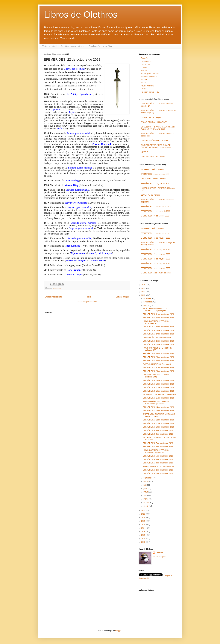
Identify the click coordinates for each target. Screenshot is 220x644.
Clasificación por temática (100, 46)
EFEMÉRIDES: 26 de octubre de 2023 (158, 341)
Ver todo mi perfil (160, 557)
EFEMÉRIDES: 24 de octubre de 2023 (158, 354)
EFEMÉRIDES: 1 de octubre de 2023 (158, 473)
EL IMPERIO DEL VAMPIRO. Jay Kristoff (159, 394)
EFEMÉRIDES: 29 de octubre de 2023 (158, 327)
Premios (144, 89)
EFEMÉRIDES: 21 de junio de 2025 (155, 184)
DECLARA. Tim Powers (150, 195)
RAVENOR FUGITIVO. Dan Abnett (157, 364)
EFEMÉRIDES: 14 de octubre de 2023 (158, 407)
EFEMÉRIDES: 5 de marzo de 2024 (155, 174)
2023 (144, 295)
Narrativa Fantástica (149, 77)
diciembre (148, 298)
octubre (147, 305)
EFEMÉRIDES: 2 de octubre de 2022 (156, 207)
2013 (144, 542)
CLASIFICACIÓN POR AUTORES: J (155, 141)
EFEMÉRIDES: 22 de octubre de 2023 (158, 361)
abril (145, 495)
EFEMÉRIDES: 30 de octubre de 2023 (158, 318)
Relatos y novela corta (150, 92)
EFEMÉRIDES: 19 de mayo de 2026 (155, 264)
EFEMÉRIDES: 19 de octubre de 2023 (158, 380)
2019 (144, 521)
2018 (144, 524)
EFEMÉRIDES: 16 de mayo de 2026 (155, 238)
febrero (146, 503)
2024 (144, 292)
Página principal (49, 46)
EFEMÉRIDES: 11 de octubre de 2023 (158, 423)
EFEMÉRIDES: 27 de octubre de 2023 (158, 334)
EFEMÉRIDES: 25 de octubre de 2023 (158, 344)
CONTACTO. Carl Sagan (151, 117)
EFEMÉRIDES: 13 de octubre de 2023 (158, 411)
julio (145, 485)
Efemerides (57, 288)
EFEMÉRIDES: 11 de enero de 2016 (156, 211)
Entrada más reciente (53, 297)
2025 (144, 288)
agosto (146, 481)
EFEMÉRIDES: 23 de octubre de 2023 (158, 357)
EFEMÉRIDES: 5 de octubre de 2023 (158, 456)
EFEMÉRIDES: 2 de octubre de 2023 (158, 470)
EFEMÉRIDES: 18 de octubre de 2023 (158, 384)
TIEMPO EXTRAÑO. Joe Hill (152, 169)
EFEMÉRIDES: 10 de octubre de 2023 (158, 427)
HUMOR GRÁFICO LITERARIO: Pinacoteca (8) (156, 322)
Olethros (160, 553)
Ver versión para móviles (87, 302)
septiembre (148, 478)
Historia (144, 71)
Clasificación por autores (72, 46)
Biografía (144, 58)
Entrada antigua (122, 297)
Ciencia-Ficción (147, 61)
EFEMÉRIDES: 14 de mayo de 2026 (155, 250)
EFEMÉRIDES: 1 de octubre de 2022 (156, 233)
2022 (144, 510)
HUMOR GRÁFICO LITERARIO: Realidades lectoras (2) (156, 451)
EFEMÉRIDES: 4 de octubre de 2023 (158, 459)
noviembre (148, 302)
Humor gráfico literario (150, 74)
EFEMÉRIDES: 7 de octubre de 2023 (158, 443)
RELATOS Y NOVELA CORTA (153, 157)
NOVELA (145, 152)
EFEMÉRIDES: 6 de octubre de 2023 (158, 447)
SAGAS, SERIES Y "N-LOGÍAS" (154, 122)
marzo (146, 499)
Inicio (89, 297)
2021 (144, 514)
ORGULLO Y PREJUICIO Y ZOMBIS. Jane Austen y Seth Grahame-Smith (158, 128)
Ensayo (144, 67)
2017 (144, 528)
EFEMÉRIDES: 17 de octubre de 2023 (158, 387)
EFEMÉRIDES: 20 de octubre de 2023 (158, 371)
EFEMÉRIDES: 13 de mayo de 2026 (155, 268)
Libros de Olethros (81, 15)
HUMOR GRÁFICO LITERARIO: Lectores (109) (156, 376)
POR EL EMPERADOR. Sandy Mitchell (159, 466)
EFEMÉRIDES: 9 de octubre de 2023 (158, 430)
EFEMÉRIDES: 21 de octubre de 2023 (158, 368)
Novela (144, 83)
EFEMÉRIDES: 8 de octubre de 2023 (158, 434)
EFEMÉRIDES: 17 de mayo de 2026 (155, 254)
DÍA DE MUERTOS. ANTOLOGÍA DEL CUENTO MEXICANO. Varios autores (156, 146)
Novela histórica (147, 86)
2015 (144, 535)
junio (146, 488)
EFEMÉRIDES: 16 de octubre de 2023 (158, 391)
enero (146, 506)
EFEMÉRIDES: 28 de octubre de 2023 (158, 330)
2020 (144, 517)
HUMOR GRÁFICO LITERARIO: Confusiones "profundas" (156, 403)
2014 (144, 539)
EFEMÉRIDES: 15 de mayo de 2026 (155, 259)
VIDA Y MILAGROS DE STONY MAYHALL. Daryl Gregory (156, 310)
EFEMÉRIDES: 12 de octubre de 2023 (158, 420)
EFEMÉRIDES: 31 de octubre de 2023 (158, 314)
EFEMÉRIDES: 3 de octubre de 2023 (158, 463)
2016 (144, 532)
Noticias (144, 80)
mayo (146, 492)
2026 (144, 285)
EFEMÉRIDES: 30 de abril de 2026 (155, 216)
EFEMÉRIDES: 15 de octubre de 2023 (158, 398)
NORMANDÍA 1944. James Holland (157, 337)
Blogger (118, 631)
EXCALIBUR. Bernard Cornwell (153, 179)
